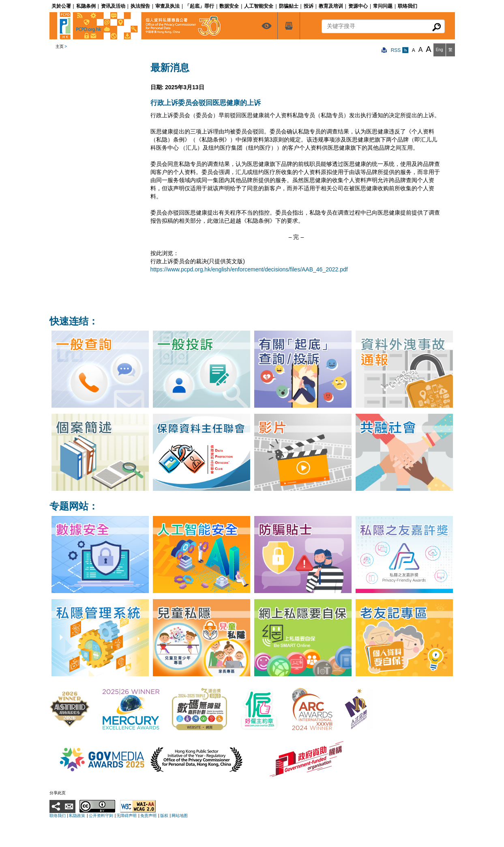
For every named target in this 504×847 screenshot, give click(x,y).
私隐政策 (77, 816)
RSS (400, 50)
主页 (60, 46)
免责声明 (148, 816)
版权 (164, 816)
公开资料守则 (101, 816)
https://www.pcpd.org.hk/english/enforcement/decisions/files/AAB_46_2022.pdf (249, 269)
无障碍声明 (127, 816)
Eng (440, 50)
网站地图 (180, 816)
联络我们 (58, 816)
